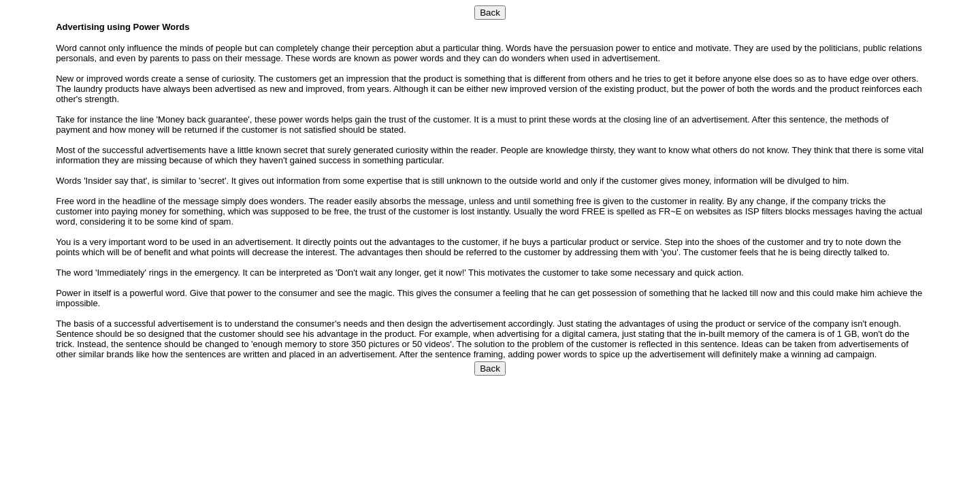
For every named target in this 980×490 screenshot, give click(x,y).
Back (490, 13)
